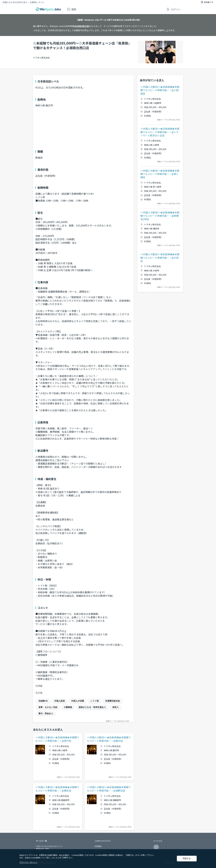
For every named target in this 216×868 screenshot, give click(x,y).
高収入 (115, 707)
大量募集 (68, 707)
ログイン (174, 9)
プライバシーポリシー (28, 862)
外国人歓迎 (60, 701)
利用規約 (98, 846)
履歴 (72, 9)
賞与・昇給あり (46, 713)
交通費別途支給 (112, 701)
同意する (187, 858)
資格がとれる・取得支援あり (92, 707)
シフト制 (94, 701)
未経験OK (43, 701)
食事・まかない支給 (48, 707)
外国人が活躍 (78, 701)
